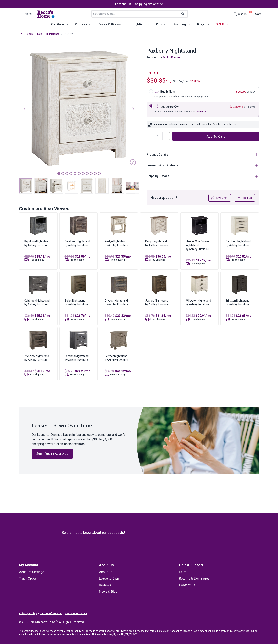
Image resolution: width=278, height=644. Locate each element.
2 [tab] (63, 173)
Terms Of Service (51, 613)
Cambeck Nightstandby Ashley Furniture (238, 243)
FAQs (183, 572)
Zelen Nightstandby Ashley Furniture (76, 303)
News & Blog (108, 592)
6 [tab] (79, 173)
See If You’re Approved (52, 454)
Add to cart (216, 136)
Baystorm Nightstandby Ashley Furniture (37, 243)
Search (184, 14)
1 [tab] (59, 173)
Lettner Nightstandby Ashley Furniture (117, 358)
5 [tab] (75, 173)
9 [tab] (91, 173)
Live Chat (219, 198)
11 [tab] (99, 173)
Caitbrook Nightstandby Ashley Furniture (37, 303)
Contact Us (187, 585)
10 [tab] (95, 173)
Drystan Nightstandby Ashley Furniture (117, 303)
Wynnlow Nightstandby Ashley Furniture (37, 358)
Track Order (28, 578)
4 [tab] (71, 173)
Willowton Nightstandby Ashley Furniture (198, 303)
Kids (40, 34)
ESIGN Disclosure (76, 613)
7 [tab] (83, 173)
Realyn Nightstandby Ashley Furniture (117, 243)
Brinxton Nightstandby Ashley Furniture (238, 303)
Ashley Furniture (172, 58)
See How (201, 112)
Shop (30, 34)
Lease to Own (109, 578)
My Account (29, 565)
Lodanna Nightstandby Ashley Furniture (77, 358)
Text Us (244, 198)
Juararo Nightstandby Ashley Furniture (157, 303)
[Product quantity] (158, 136)
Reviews (105, 585)
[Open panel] (25, 14)
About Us (106, 565)
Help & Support (191, 565)
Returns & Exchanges (194, 578)
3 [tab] (67, 173)
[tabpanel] (79, 108)
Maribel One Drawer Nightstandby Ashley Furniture (197, 245)
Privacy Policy (28, 613)
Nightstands (53, 34)
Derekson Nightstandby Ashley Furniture (77, 243)
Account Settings (32, 572)
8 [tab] (87, 173)
